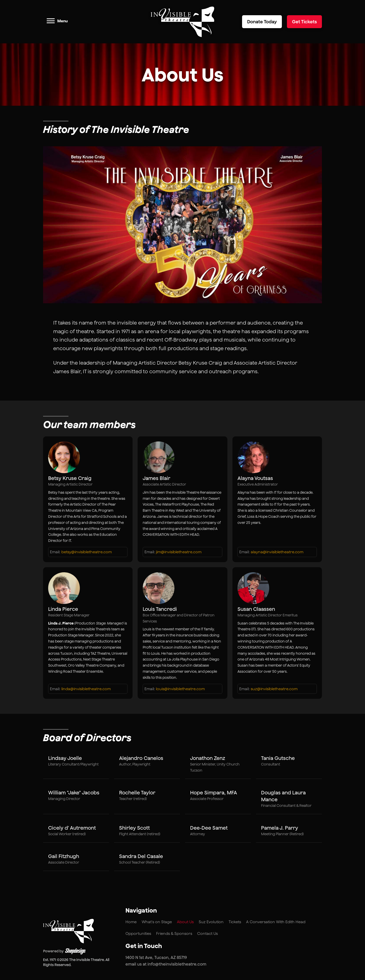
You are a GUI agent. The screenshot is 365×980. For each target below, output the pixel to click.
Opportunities (138, 933)
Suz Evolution (211, 922)
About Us (185, 922)
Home (131, 922)
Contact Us (207, 933)
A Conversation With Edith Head (276, 922)
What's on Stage (157, 922)
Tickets (235, 922)
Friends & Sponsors (174, 933)
